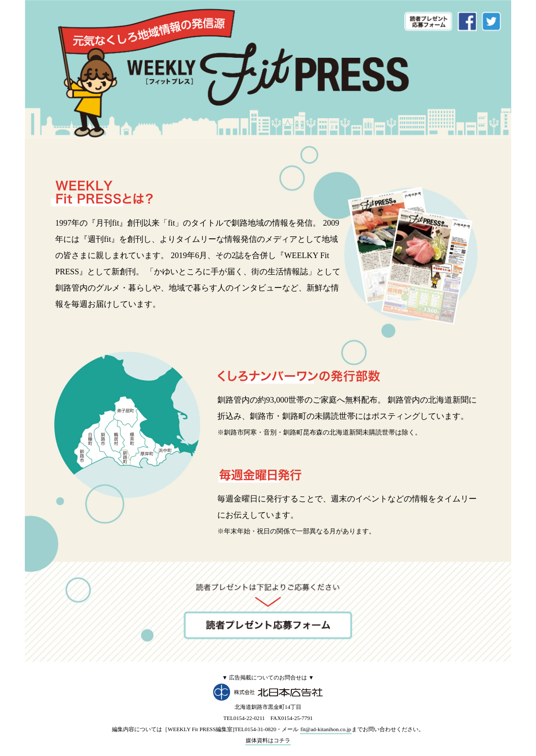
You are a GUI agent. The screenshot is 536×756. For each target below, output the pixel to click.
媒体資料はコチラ (268, 740)
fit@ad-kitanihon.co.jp (326, 729)
